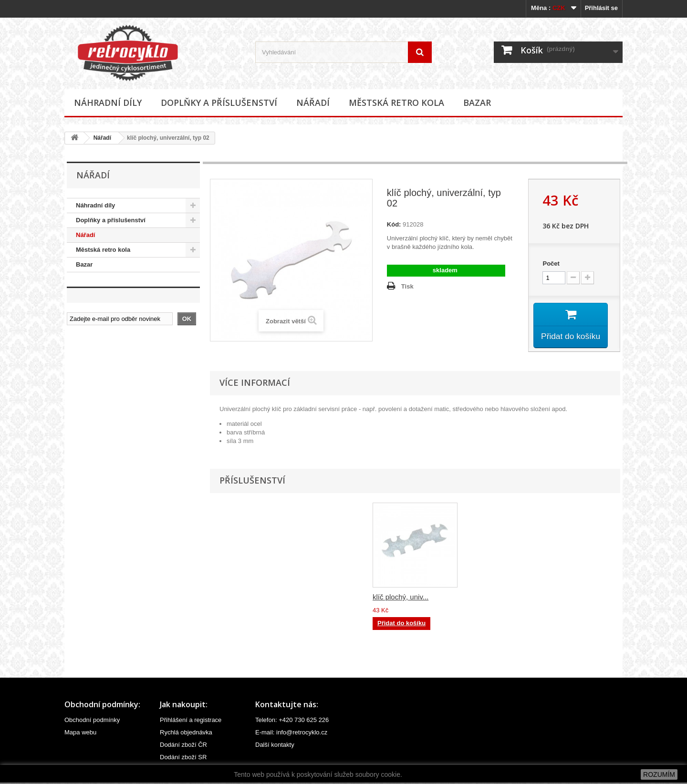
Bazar (477, 103)
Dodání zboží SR (183, 758)
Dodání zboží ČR (183, 746)
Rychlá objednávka (186, 734)
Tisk (407, 286)
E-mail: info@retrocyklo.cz (291, 734)
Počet (551, 263)
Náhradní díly (108, 103)
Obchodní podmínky (92, 721)
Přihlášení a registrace (191, 721)
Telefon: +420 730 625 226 (292, 721)
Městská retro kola (396, 103)
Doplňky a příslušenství (219, 103)
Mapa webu (80, 734)
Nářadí (313, 103)
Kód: (394, 224)
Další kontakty (275, 746)
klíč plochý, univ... (401, 598)
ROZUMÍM (659, 774)
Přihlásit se (601, 8)
